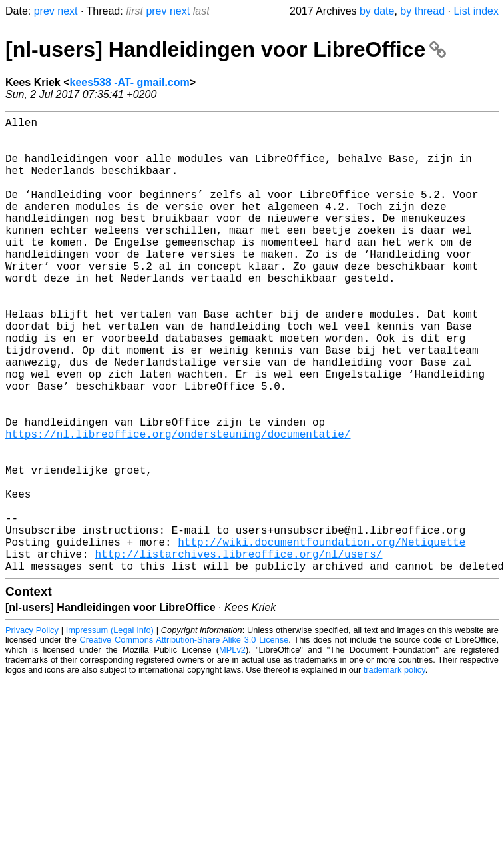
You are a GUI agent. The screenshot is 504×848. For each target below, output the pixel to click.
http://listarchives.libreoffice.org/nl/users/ (238, 652)
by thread (422, 11)
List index (476, 11)
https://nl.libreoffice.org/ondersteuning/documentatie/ (178, 506)
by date (377, 11)
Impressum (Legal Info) (110, 731)
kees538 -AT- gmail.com (130, 82)
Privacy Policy (32, 731)
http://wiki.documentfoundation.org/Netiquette (322, 637)
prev (44, 11)
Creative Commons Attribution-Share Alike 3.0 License (184, 741)
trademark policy (394, 771)
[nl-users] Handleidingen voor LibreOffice (226, 49)
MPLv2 (232, 751)
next (67, 11)
